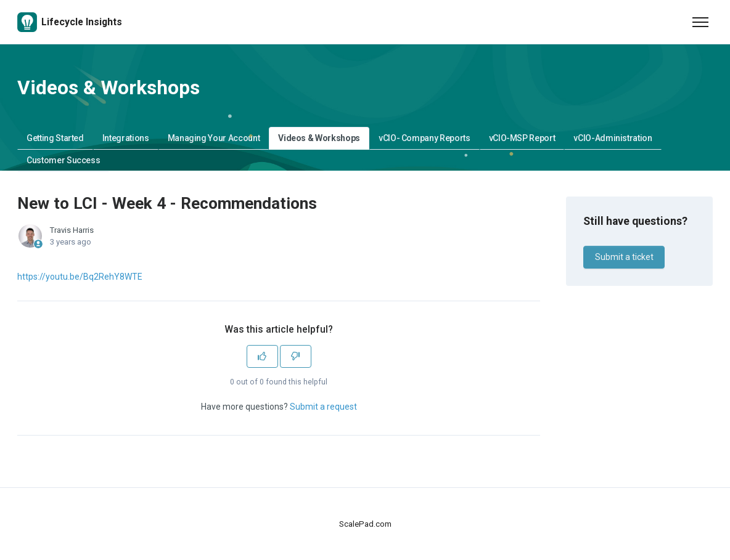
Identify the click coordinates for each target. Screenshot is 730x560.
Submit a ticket (624, 257)
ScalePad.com (365, 524)
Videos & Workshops (319, 138)
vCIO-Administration (613, 138)
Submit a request (323, 407)
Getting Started (55, 138)
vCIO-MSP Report (522, 138)
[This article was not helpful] (296, 356)
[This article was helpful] (262, 356)
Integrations (126, 138)
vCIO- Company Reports (424, 138)
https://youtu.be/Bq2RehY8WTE (80, 277)
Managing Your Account (214, 138)
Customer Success (63, 160)
